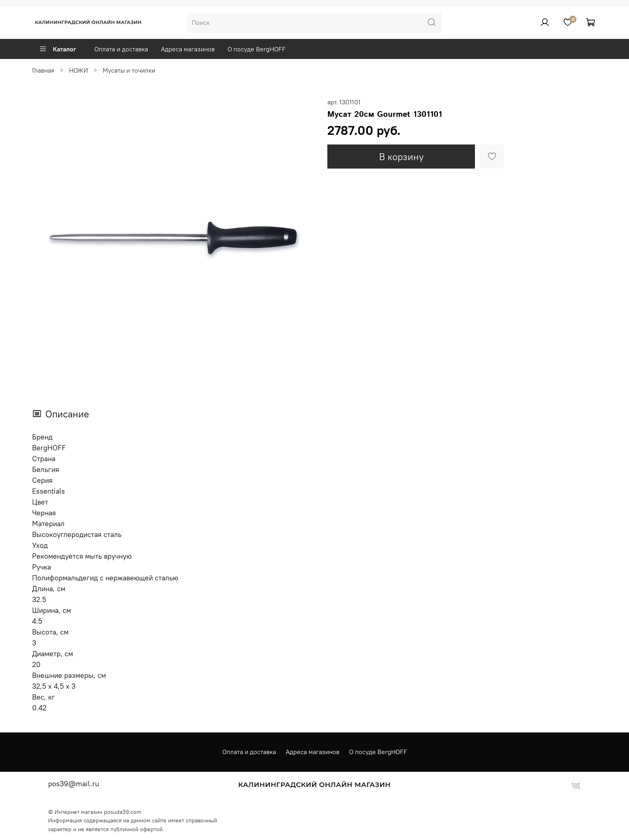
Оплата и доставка (121, 49)
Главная (43, 70)
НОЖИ (78, 70)
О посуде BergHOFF (257, 49)
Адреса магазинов (188, 49)
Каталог (58, 49)
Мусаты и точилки (129, 70)
